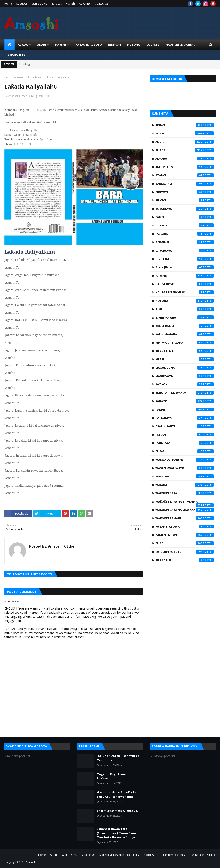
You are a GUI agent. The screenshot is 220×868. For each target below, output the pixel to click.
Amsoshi (31, 862)
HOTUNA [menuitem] (134, 45)
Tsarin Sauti (184, 426)
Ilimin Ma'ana (184, 317)
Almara (184, 159)
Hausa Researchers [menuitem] (180, 45)
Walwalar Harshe (184, 460)
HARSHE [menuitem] (61, 45)
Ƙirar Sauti (184, 560)
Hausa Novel (184, 284)
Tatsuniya (184, 418)
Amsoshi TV (184, 167)
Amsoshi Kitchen (17, 96)
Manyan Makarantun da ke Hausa (120, 855)
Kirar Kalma (184, 351)
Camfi (184, 217)
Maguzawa (184, 376)
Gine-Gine (184, 259)
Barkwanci (184, 184)
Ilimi (184, 309)
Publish (70, 4)
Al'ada (184, 150)
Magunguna (184, 368)
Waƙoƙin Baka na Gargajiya (184, 503)
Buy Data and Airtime (203, 855)
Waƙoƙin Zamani (184, 518)
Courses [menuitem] (153, 45)
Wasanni (184, 476)
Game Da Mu (40, 4)
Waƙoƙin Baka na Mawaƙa (30, 77)
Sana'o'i (184, 401)
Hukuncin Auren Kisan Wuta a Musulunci (118, 758)
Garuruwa (184, 251)
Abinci (184, 125)
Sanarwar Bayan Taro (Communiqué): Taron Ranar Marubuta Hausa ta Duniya (117, 833)
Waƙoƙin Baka (184, 493)
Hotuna (184, 301)
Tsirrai (184, 435)
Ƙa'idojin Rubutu (184, 552)
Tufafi (184, 451)
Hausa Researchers (184, 292)
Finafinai (184, 242)
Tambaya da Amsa (174, 855)
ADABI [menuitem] (42, 45)
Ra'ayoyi (184, 384)
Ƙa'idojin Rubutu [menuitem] (89, 45)
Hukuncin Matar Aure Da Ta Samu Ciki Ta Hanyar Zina (117, 794)
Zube (184, 543)
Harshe (184, 276)
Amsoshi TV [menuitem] (16, 55)
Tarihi (184, 409)
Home (8, 4)
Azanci (184, 175)
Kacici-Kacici (184, 326)
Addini (184, 142)
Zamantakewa (184, 535)
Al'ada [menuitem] (23, 45)
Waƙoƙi (184, 485)
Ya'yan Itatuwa (184, 527)
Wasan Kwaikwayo (184, 468)
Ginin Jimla (184, 267)
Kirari (184, 359)
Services (57, 4)
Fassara (184, 234)
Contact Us (102, 4)
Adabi (184, 133)
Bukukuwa (184, 209)
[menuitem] (9, 45)
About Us (22, 4)
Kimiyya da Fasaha (184, 343)
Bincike (184, 200)
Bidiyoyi (184, 192)
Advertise (85, 4)
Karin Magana (184, 334)
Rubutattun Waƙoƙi (184, 393)
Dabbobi (184, 225)
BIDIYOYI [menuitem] (115, 45)
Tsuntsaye (184, 443)
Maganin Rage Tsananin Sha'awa (114, 776)
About (54, 855)
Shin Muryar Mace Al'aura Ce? (118, 811)
